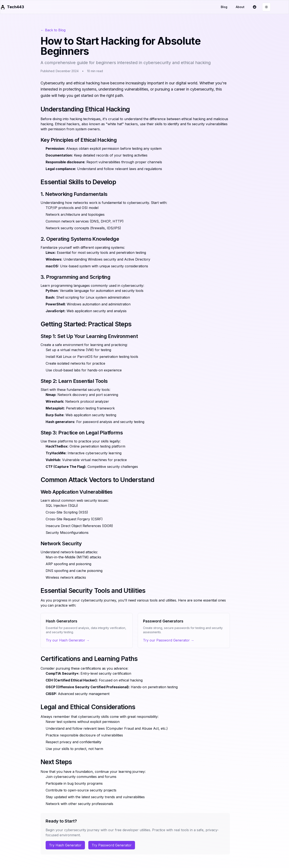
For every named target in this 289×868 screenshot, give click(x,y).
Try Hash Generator (65, 845)
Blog (224, 7)
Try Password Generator (112, 845)
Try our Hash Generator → (68, 640)
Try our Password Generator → (169, 640)
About (240, 7)
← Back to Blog (53, 30)
